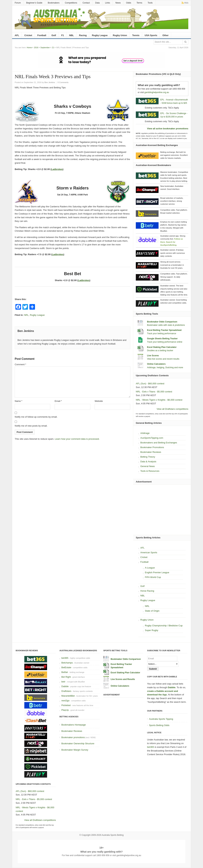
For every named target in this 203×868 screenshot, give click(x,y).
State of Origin (152, 611)
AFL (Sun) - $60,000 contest (150, 384)
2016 (36, 47)
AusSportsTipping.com (152, 438)
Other (165, 35)
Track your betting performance (162, 333)
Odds (129, 3)
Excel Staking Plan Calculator (162, 347)
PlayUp (65, 710)
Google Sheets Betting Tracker (162, 339)
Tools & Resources (150, 471)
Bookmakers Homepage (74, 725)
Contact (86, 3)
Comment (20, 364)
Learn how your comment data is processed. (77, 439)
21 (53, 47)
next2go (65, 701)
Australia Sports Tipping (161, 719)
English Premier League (157, 572)
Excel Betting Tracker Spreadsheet (164, 330)
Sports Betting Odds (159, 725)
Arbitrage (145, 433)
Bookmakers (54, 3)
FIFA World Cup (153, 577)
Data (97, 3)
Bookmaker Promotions (152, 447)
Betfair (65, 672)
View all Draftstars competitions (172, 409)
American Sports (149, 552)
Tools (150, 3)
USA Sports (151, 35)
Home (29, 47)
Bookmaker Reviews (151, 452)
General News (148, 466)
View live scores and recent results (163, 359)
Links (107, 3)
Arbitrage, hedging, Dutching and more (165, 367)
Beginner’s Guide (34, 3)
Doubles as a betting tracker (160, 350)
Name (18, 401)
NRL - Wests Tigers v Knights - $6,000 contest (159, 400)
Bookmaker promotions (73, 737)
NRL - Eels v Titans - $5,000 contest (154, 392)
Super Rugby (152, 630)
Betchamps (67, 663)
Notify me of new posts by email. (31, 426)
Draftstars (66, 691)
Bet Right (66, 677)
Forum (18, 3)
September (45, 47)
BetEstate (66, 667)
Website (99, 401)
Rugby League (100, 35)
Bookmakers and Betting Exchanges (159, 443)
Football (42, 35)
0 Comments (63, 82)
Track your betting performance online (165, 342)
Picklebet (66, 705)
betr (63, 682)
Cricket (28, 35)
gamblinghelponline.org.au (157, 92)
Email (58, 401)
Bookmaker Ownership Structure (78, 743)
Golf (54, 35)
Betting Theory (148, 457)
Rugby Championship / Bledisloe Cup (164, 626)
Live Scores (153, 356)
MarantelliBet (68, 696)
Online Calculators (156, 364)
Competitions (71, 3)
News (118, 3)
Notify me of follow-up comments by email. (36, 417)
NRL (26, 315)
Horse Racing (147, 591)
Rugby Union (120, 35)
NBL (71, 35)
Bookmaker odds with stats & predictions (166, 325)
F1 (63, 35)
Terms (139, 3)
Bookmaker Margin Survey (75, 750)
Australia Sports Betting (113, 835)
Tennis (136, 35)
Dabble (65, 686)
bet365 (65, 658)
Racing (83, 35)
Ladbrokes (57, 169)
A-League (150, 568)
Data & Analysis (148, 462)
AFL (17, 35)
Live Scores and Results (123, 679)
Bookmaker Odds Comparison (162, 322)
